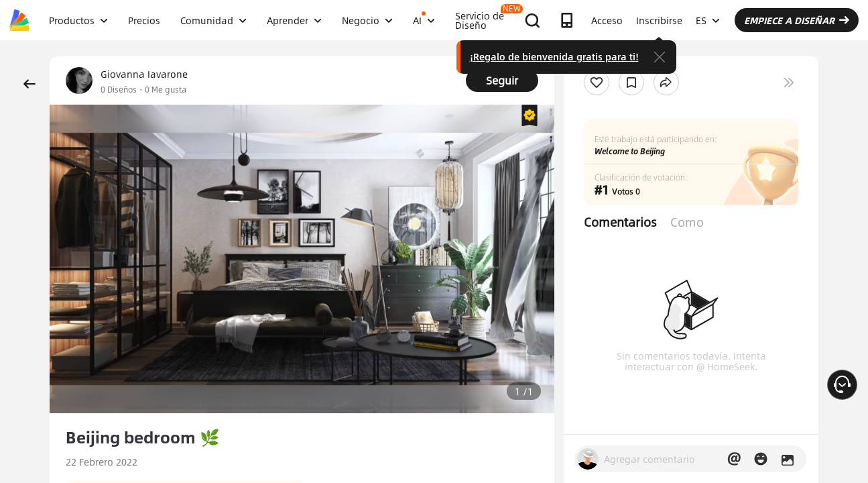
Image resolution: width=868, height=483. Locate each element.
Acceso (607, 20)
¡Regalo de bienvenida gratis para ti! (554, 56)
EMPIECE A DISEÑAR (797, 20)
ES (708, 20)
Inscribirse (659, 20)
